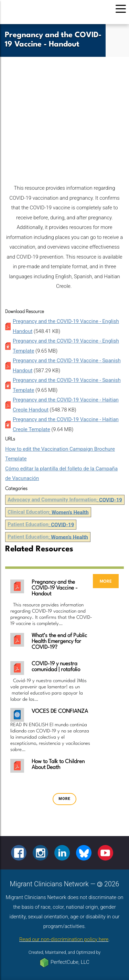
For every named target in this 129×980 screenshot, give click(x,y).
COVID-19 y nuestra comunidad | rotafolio (56, 667)
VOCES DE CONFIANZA (60, 711)
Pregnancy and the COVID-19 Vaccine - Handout (55, 588)
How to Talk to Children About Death (58, 765)
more (106, 581)
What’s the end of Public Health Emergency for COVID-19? (59, 642)
